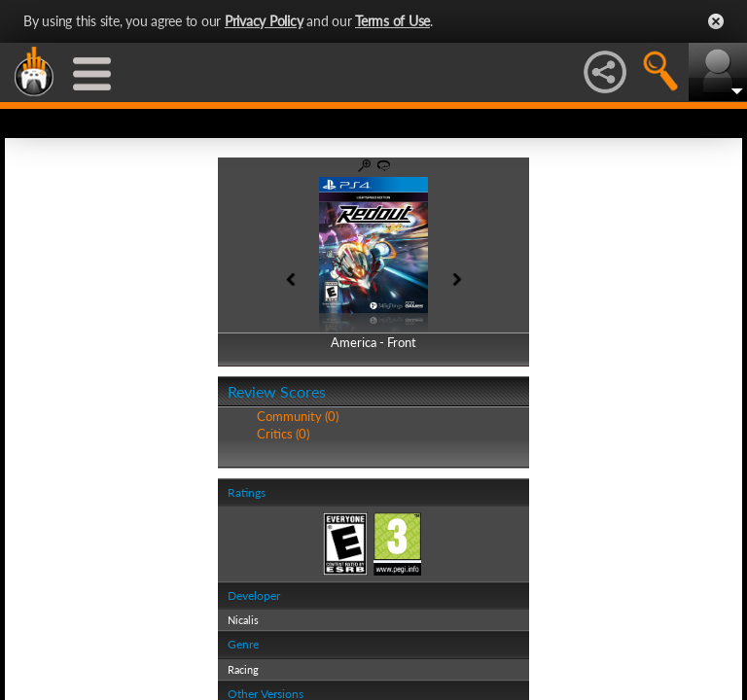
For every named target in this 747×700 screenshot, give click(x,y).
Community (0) (298, 416)
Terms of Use (392, 21)
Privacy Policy (264, 21)
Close (716, 21)
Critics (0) (283, 434)
